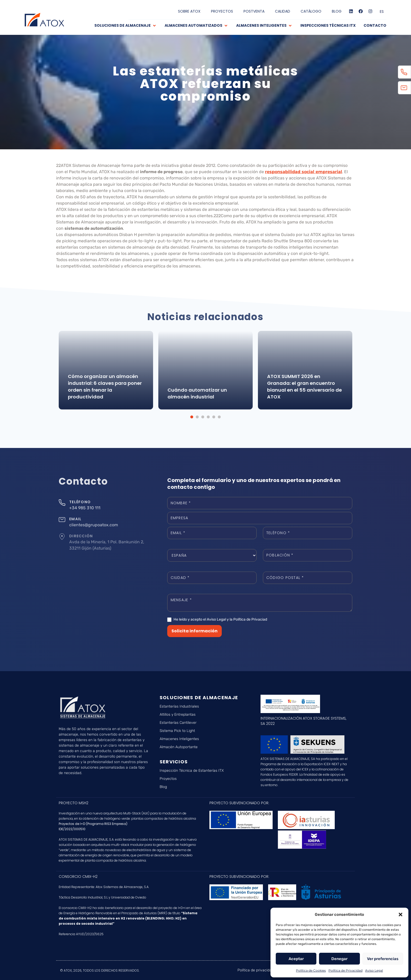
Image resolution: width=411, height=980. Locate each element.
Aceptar (296, 959)
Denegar (339, 959)
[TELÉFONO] (62, 503)
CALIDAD (283, 11)
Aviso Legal (374, 970)
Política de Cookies (311, 970)
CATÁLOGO (311, 11)
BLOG (337, 11)
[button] (401, 915)
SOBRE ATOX (189, 11)
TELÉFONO (80, 502)
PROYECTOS (222, 11)
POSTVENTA (254, 11)
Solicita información (194, 631)
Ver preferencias (383, 959)
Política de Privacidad (345, 970)
